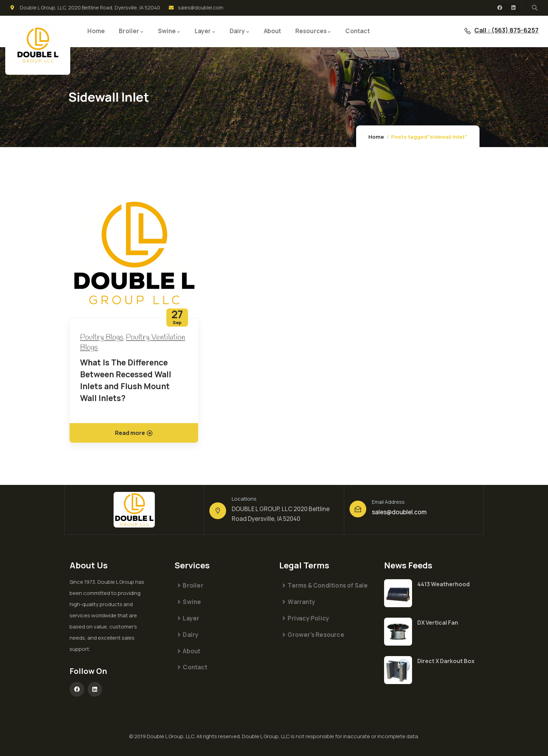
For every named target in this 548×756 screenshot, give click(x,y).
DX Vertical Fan (438, 623)
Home (376, 137)
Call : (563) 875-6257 (506, 30)
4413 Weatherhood (444, 584)
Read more (134, 433)
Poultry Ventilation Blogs (133, 343)
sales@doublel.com (399, 512)
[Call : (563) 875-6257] (468, 31)
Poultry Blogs (102, 337)
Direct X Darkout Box (446, 661)
